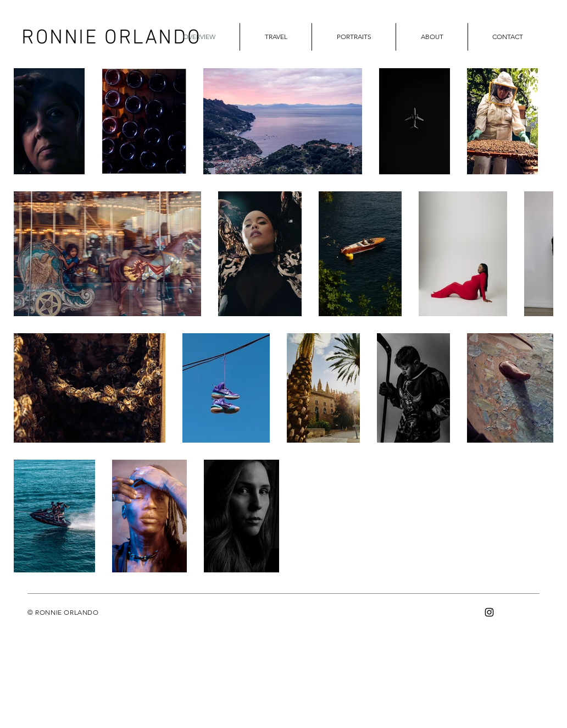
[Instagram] (489, 612)
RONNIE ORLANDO (111, 38)
